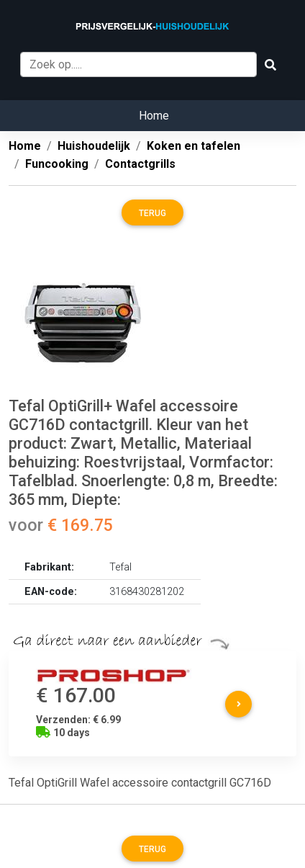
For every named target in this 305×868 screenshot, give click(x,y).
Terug (152, 213)
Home (154, 116)
